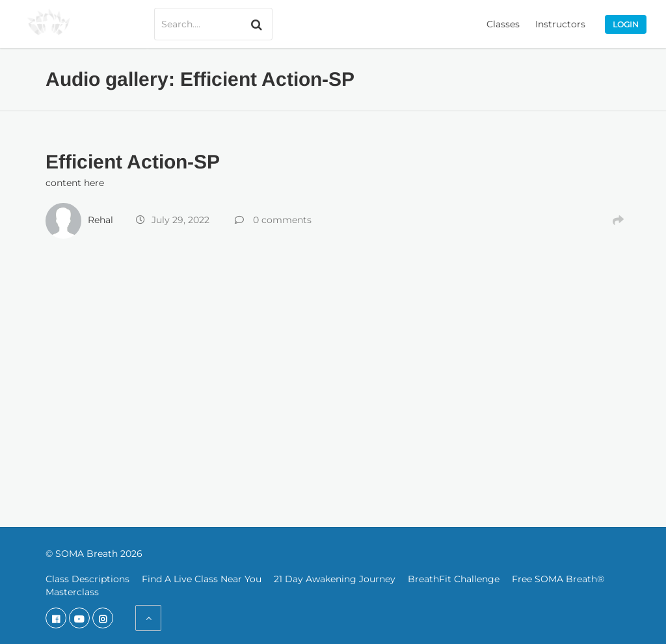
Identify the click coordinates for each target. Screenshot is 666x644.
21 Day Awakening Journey (335, 579)
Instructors (560, 24)
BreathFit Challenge (454, 579)
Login (626, 24)
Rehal (100, 220)
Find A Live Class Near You (202, 579)
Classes (503, 24)
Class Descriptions (87, 579)
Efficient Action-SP (133, 162)
